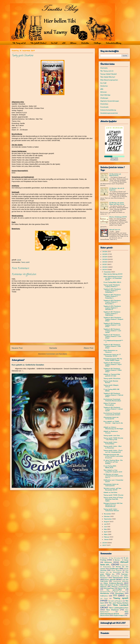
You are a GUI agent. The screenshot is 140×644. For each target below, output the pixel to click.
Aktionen (73, 43)
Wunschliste (105, 615)
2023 (105, 259)
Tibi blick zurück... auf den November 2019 (112, 489)
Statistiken (85, 43)
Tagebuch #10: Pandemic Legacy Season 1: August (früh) (113, 319)
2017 (105, 545)
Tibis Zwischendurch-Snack (114, 613)
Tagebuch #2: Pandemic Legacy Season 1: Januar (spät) (113, 409)
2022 (105, 262)
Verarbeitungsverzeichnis (109, 113)
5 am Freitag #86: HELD (112, 282)
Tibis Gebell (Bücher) (38, 43)
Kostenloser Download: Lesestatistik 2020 (112, 414)
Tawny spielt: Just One (112, 435)
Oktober (107, 516)
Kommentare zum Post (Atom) (57, 354)
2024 (105, 257)
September (108, 519)
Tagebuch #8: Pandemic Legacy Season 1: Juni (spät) (112, 331)
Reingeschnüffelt (105, 592)
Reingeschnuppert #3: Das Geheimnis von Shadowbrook (113, 505)
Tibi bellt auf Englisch (115, 601)
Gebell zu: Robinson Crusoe (111, 432)
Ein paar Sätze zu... (114, 573)
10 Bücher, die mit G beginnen (117, 189)
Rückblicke (105, 593)
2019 (105, 270)
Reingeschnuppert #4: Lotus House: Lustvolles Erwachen (113, 456)
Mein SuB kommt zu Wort (110, 585)
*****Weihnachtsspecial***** (113, 341)
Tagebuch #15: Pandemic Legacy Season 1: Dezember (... (112, 291)
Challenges (97, 43)
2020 (105, 267)
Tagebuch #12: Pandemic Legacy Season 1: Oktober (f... (112, 308)
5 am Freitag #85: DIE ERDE (111, 390)
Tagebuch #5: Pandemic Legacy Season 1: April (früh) (112, 364)
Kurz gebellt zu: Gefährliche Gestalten (28, 365)
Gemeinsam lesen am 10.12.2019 (111, 418)
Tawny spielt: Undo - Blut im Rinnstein (113, 447)
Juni (106, 527)
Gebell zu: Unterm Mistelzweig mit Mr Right (113, 428)
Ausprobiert (107, 567)
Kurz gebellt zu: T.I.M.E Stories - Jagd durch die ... (113, 423)
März (106, 534)
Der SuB (54, 43)
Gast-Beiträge (105, 95)
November (108, 514)
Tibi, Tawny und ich (19, 43)
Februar (107, 537)
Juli (105, 524)
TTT (115, 596)
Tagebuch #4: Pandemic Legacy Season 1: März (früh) (113, 370)
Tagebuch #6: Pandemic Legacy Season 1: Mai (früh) (112, 346)
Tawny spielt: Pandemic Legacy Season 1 (112, 286)
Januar (106, 539)
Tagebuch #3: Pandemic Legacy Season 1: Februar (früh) (113, 395)
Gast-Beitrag (115, 576)
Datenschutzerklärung (114, 43)
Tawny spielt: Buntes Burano (111, 382)
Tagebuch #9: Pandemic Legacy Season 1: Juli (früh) (112, 325)
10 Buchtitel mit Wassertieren (115, 175)
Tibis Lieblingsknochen (119, 608)
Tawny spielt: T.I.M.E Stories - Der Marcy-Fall (113, 439)
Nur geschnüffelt (114, 590)
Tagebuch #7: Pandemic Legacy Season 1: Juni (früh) (112, 336)
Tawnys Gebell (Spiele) (108, 74)
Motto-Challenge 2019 (118, 217)
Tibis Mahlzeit (112, 610)
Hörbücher (104, 86)
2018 (105, 543)
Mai (105, 529)
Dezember (108, 272)
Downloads (104, 107)
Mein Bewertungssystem (109, 80)
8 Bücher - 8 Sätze (121, 560)
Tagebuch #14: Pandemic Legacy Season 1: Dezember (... (112, 296)
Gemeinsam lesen (121, 577)
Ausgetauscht (124, 565)
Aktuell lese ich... (115, 230)
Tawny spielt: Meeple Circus (111, 386)
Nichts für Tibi (123, 588)
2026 (105, 252)
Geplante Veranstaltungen (110, 101)
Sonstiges (119, 593)
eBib (64, 43)
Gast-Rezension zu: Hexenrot (111, 351)
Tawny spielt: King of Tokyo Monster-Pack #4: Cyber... (113, 499)
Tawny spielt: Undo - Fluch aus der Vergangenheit (113, 451)
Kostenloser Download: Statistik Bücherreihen (112, 400)
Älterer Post (88, 348)
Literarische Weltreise (121, 581)
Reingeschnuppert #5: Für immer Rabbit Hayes (113, 359)
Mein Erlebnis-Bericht (113, 583)
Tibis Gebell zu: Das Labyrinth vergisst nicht (113, 471)
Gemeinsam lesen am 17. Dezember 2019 (112, 355)
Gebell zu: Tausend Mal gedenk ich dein (112, 375)
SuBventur (104, 596)
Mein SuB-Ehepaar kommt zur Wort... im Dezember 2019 (113, 278)
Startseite (53, 348)
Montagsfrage (109, 588)
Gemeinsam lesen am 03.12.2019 (111, 485)
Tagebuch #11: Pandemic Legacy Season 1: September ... (112, 313)
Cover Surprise (117, 570)
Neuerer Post (17, 348)
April (106, 532)
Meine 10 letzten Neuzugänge (110, 404)
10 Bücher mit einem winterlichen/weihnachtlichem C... (113, 476)
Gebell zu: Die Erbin (110, 492)
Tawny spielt (25, 262)
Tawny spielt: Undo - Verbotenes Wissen (111, 510)
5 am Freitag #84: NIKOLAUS (110, 467)
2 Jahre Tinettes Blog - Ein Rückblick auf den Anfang (113, 462)
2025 (105, 254)
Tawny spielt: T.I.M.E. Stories (113, 495)
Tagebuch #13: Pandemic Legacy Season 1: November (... (112, 302)
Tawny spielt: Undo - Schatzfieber (111, 443)
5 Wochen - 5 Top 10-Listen (110, 558)
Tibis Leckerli (121, 605)
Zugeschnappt (119, 615)
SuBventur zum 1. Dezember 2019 (113, 481)
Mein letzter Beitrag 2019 (113, 274)
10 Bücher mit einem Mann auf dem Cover (117, 203)
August (107, 522)
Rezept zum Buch (120, 592)
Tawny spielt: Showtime (112, 378)
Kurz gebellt (110, 579)
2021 (105, 264)
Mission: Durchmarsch (120, 586)
